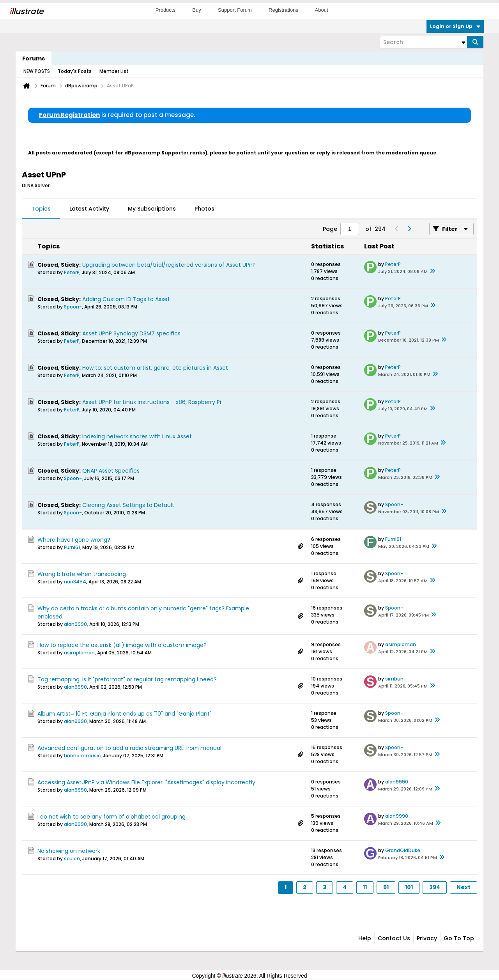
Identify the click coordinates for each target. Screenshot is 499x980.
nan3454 (75, 582)
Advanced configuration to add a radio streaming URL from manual (129, 748)
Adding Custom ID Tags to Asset (126, 299)
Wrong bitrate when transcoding (82, 574)
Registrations (283, 10)
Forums (34, 58)
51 (386, 887)
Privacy (427, 938)
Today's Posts (75, 71)
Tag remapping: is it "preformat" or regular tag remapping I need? (127, 679)
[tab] (41, 209)
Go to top (459, 938)
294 (435, 887)
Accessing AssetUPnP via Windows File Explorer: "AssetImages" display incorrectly (146, 782)
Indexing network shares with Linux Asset (137, 436)
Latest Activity (89, 209)
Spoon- (73, 307)
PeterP (72, 272)
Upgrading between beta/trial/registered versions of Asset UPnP (169, 265)
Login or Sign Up (455, 26)
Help (365, 938)
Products (165, 10)
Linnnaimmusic (82, 756)
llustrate (26, 11)
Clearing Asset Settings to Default (128, 505)
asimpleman (79, 653)
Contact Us (394, 938)
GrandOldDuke (403, 850)
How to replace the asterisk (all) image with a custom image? (122, 645)
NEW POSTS (37, 71)
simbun (394, 679)
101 (409, 887)
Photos (204, 209)
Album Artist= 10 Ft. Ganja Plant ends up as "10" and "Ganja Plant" (125, 714)
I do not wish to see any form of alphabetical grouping (111, 817)
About (322, 10)
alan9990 (75, 624)
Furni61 (72, 547)
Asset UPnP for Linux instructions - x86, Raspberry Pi (152, 402)
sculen (72, 859)
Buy (196, 10)
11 (365, 887)
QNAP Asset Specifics (111, 471)
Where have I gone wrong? (74, 540)
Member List (114, 71)
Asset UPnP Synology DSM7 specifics (131, 333)
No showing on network (69, 851)
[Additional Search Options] (463, 42)
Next (464, 887)
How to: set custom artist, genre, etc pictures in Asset (155, 368)
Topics (41, 209)
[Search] (423, 42)
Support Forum (235, 10)
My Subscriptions (152, 209)
